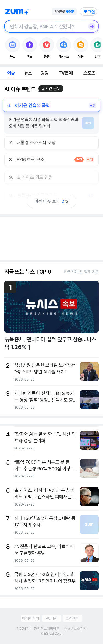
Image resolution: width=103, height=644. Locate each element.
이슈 (11, 73)
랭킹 (44, 73)
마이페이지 (31, 618)
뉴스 (28, 73)
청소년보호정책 (75, 629)
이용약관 (23, 629)
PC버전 (51, 618)
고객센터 (72, 618)
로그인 (89, 12)
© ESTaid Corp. (51, 634)
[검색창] (44, 26)
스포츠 (89, 73)
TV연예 (66, 73)
